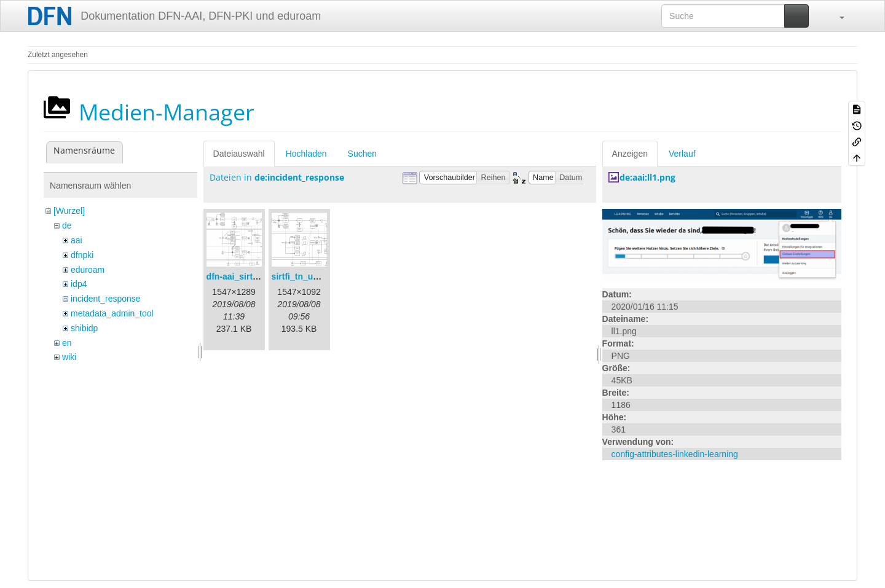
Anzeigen (630, 154)
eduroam (88, 270)
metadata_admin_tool (112, 313)
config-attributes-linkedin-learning (675, 454)
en (67, 343)
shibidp (84, 328)
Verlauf (682, 154)
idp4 (79, 284)
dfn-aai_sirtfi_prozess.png (260, 276)
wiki (69, 357)
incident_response (106, 299)
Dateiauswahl (239, 154)
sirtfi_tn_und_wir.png (315, 276)
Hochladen (306, 154)
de (67, 225)
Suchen (362, 154)
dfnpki (82, 255)
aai (77, 240)
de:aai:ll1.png (647, 177)
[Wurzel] (69, 211)
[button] (836, 16)
